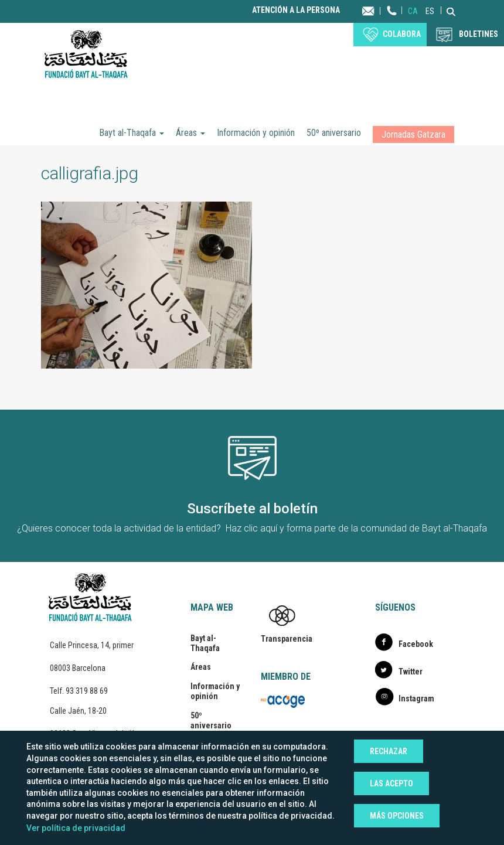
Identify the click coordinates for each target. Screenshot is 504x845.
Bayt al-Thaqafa (132, 133)
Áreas (190, 133)
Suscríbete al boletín (252, 509)
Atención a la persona (296, 10)
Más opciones (397, 816)
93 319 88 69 (87, 691)
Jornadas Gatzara (413, 134)
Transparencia (287, 639)
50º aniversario (334, 133)
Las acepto (391, 783)
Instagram (416, 699)
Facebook (416, 644)
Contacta (379, 10)
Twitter (411, 672)
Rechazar (389, 751)
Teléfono (392, 22)
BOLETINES (479, 34)
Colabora (402, 34)
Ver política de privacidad (76, 828)
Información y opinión (256, 133)
